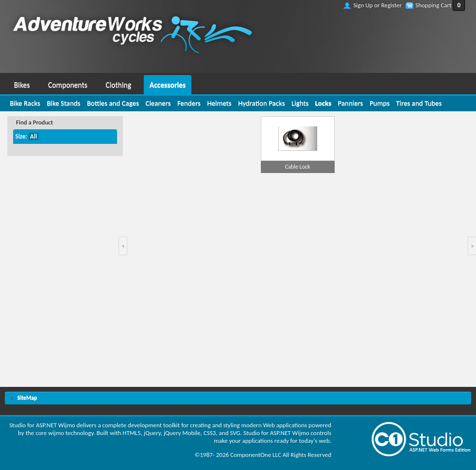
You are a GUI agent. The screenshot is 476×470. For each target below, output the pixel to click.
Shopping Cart (433, 5)
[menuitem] (22, 84)
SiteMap (27, 398)
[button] (123, 246)
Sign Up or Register (377, 5)
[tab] (238, 398)
